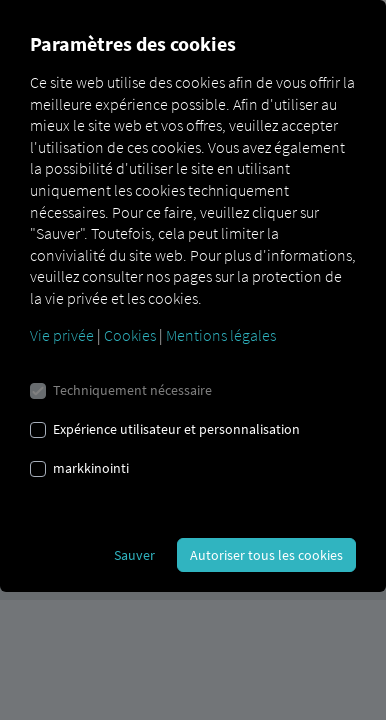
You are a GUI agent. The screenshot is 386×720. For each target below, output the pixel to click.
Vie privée (62, 335)
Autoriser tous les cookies (266, 555)
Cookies (130, 335)
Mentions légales (221, 335)
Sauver (134, 555)
